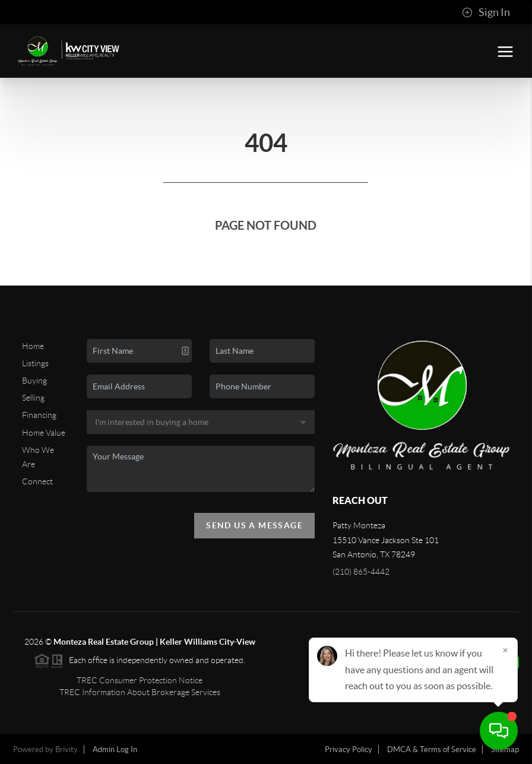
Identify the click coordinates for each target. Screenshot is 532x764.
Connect (37, 481)
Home (33, 346)
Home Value (44, 433)
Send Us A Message (254, 525)
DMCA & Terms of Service (432, 749)
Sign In (486, 12)
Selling (33, 398)
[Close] (505, 650)
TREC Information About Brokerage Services (140, 692)
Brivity (66, 749)
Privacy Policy (349, 749)
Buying (34, 381)
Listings (35, 363)
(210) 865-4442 (361, 572)
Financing (39, 415)
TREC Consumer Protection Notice (140, 680)
